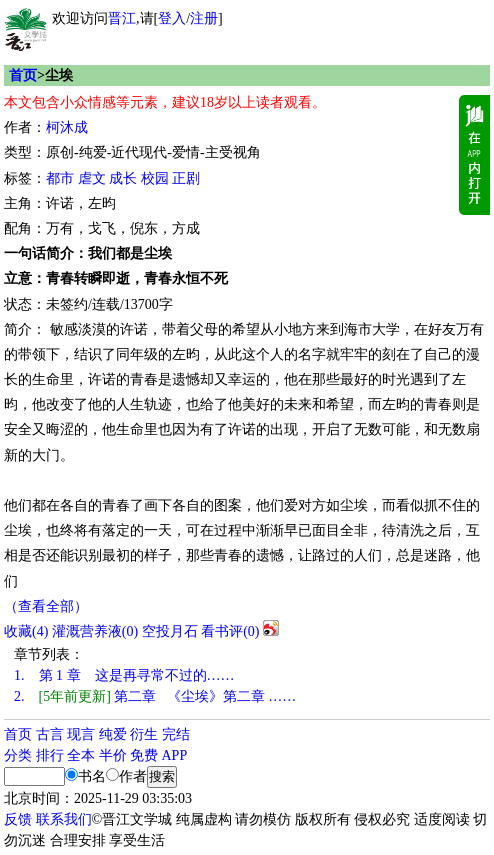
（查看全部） (46, 606)
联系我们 (64, 819)
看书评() (230, 631)
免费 (144, 755)
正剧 (186, 178)
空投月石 (170, 631)
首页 (23, 75)
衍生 (144, 734)
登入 (172, 18)
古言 (50, 734)
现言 (81, 734)
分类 (18, 755)
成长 (123, 178)
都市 (60, 178)
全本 (81, 755)
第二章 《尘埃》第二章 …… (155, 696)
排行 (50, 755)
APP (175, 755)
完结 (176, 734)
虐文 (92, 178)
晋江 (122, 18)
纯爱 (113, 734)
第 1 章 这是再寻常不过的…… (124, 675)
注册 (204, 18)
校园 (155, 178)
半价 (113, 755)
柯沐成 (67, 127)
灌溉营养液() (95, 631)
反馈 (18, 819)
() (26, 631)
